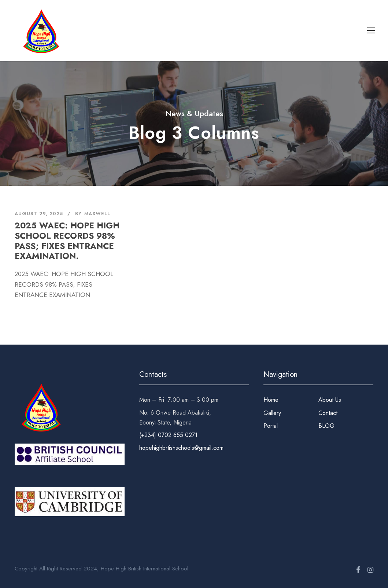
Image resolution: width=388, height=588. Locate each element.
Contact (328, 413)
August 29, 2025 (39, 214)
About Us (330, 400)
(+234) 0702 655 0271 (168, 435)
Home (271, 400)
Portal (271, 426)
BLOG (326, 426)
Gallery (272, 413)
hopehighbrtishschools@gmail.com (181, 448)
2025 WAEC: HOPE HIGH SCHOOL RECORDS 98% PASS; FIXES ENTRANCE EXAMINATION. (67, 241)
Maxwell (97, 214)
